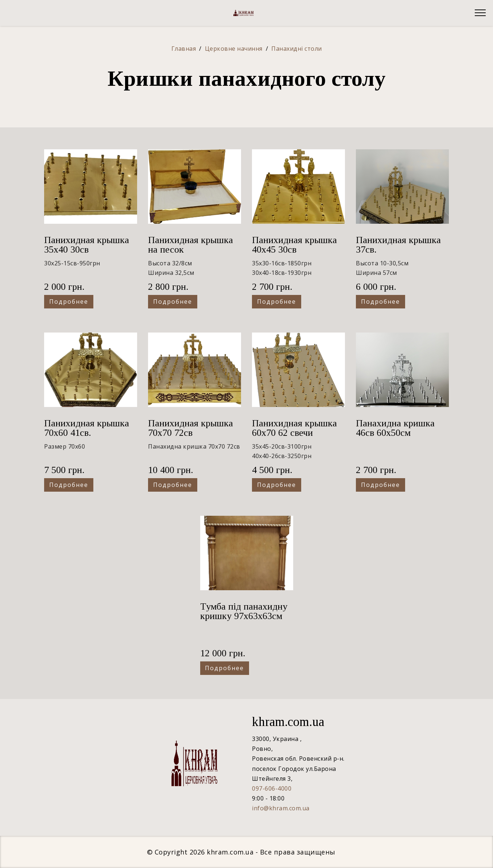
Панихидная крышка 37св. (398, 245)
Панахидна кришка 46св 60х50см (395, 428)
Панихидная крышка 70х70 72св (191, 428)
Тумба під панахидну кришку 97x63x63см (244, 611)
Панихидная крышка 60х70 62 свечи (294, 428)
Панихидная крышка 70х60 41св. (87, 428)
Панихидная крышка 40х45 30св (294, 245)
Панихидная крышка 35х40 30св (87, 245)
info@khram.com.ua (281, 808)
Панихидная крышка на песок (191, 245)
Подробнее (69, 302)
